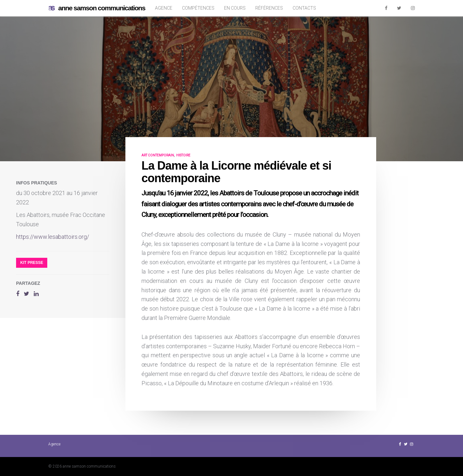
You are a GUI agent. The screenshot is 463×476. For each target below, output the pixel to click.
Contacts (304, 8)
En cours (235, 8)
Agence (164, 8)
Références (269, 8)
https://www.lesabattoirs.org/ (53, 237)
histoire (183, 155)
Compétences (198, 8)
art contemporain (158, 155)
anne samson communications (97, 8)
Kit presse (32, 263)
